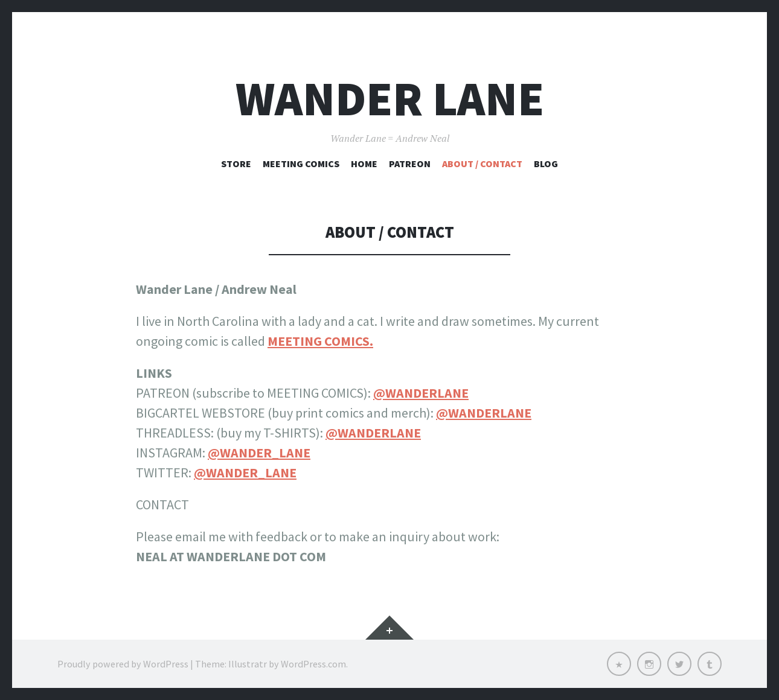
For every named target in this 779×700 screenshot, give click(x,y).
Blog (546, 164)
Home (364, 164)
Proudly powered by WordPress (123, 664)
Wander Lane (390, 99)
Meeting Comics (301, 164)
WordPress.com (313, 664)
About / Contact (482, 164)
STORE (236, 164)
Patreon (410, 164)
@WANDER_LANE (259, 453)
